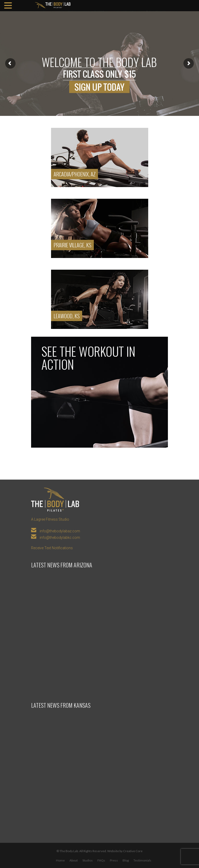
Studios (88, 860)
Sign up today (99, 87)
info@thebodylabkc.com (60, 538)
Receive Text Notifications (52, 548)
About (74, 860)
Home (60, 860)
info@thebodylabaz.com (60, 531)
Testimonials (142, 860)
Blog (126, 860)
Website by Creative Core (125, 851)
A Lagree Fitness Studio (50, 519)
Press (114, 860)
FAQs (101, 860)
